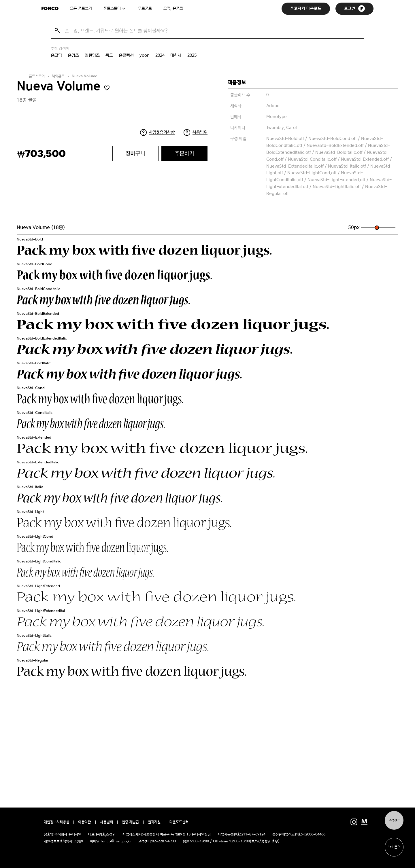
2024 (160, 55)
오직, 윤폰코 (173, 8)
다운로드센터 (179, 822)
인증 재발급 (130, 822)
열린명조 (92, 55)
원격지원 (154, 822)
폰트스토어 (112, 8)
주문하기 (184, 153)
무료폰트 (145, 8)
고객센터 (394, 820)
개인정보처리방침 (56, 822)
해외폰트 (58, 76)
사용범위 (200, 132)
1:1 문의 (394, 847)
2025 (192, 55)
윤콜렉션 (126, 55)
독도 (109, 55)
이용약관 (85, 822)
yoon (145, 55)
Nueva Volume (84, 76)
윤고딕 (56, 55)
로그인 (354, 8)
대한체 (176, 55)
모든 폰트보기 (81, 8)
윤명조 (73, 55)
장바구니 (135, 153)
